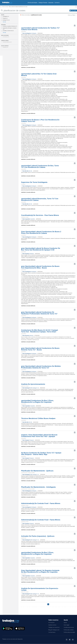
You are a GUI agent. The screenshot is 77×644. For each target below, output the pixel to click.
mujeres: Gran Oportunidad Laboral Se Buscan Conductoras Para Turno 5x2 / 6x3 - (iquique (39, 436)
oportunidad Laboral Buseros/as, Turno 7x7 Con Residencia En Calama (40, 199)
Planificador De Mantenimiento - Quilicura (37, 471)
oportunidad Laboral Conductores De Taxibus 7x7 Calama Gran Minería (40, 29)
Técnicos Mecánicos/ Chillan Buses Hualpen (38, 418)
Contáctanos (52, 632)
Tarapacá (5, 18)
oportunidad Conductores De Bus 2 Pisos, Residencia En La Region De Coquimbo (37, 401)
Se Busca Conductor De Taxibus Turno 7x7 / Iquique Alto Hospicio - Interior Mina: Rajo (41, 454)
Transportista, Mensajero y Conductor (10, 28)
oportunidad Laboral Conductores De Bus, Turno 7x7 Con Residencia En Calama (40, 166)
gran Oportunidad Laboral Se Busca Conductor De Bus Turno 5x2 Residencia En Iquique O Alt (41, 249)
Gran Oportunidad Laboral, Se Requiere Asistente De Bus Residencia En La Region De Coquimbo (40, 571)
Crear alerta (74, 11)
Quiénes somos (52, 625)
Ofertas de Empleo (32, 3)
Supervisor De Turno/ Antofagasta (34, 182)
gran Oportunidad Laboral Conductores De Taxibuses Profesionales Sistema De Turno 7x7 (39, 313)
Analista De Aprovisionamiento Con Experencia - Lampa (40, 589)
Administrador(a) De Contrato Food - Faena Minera (41, 503)
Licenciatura (6, 37)
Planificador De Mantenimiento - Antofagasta (38, 487)
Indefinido (5, 47)
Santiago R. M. (6, 20)
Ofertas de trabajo (5, 7)
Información (51, 623)
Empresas (51, 3)
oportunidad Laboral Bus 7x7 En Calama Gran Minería (39, 75)
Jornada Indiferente (7, 42)
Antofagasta (5, 16)
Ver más (4, 22)
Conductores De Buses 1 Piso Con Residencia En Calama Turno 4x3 (40, 121)
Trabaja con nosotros (54, 627)
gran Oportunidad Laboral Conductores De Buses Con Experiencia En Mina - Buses (40, 267)
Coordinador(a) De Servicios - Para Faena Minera (40, 215)
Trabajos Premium (43, 3)
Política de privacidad (69, 632)
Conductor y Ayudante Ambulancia (9, 26)
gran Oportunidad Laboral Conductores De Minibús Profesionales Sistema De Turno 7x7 (41, 367)
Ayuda (65, 623)
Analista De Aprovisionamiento (33, 384)
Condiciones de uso (69, 627)
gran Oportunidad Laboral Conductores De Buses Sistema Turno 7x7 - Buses (40, 349)
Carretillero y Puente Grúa (8, 31)
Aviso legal (66, 625)
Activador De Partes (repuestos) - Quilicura (38, 536)
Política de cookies (69, 630)
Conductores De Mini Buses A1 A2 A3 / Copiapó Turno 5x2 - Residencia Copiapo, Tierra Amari (40, 331)
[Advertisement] (46, 21)
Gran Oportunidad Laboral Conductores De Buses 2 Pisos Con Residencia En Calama (41, 232)
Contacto (57, 3)
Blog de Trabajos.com (54, 630)
